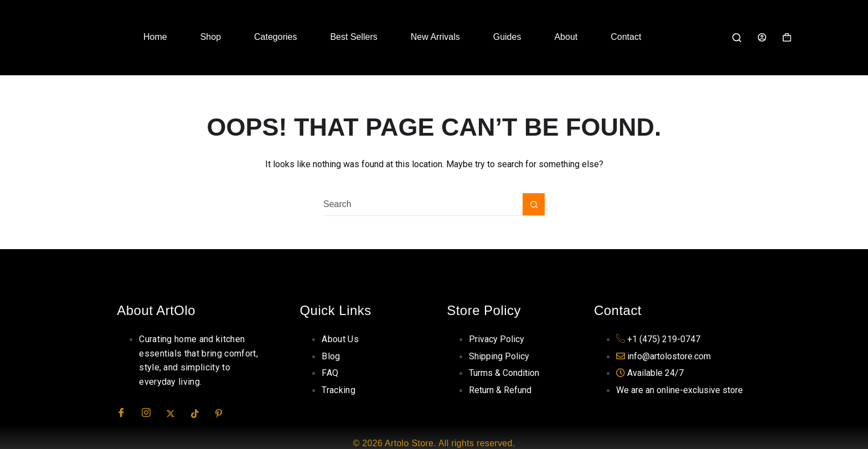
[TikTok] (202, 413)
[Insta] (153, 413)
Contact (626, 37)
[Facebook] (128, 413)
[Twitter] (177, 413)
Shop (211, 37)
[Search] (737, 38)
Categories (275, 37)
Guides (507, 37)
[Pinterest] (226, 413)
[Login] (762, 37)
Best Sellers (353, 37)
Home (155, 37)
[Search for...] (423, 204)
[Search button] (534, 204)
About (566, 37)
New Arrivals (435, 37)
